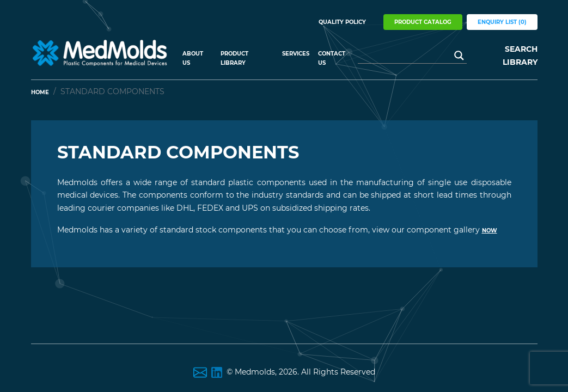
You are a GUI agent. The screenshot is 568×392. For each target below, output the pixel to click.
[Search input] (407, 56)
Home (40, 92)
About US (193, 58)
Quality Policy (342, 22)
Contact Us (332, 58)
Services (296, 54)
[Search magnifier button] (459, 56)
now (490, 231)
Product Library (234, 58)
